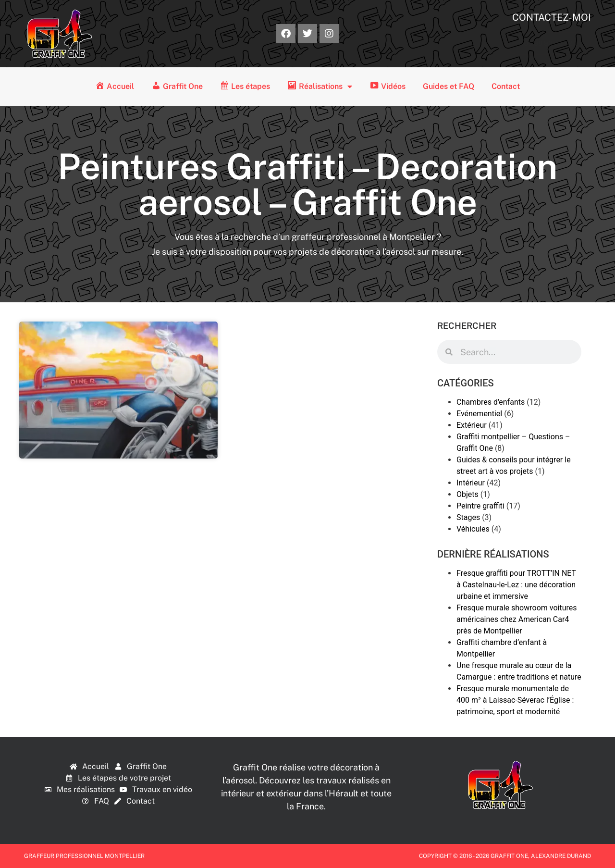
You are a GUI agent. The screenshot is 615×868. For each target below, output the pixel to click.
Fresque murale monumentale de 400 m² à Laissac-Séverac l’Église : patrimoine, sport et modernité (515, 700)
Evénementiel (479, 414)
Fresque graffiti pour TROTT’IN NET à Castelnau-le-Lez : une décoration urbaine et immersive (516, 585)
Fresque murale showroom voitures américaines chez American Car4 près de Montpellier (517, 619)
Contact (506, 86)
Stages (468, 517)
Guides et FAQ (449, 86)
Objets (467, 494)
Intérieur (471, 483)
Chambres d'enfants (491, 402)
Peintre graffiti (480, 506)
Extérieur (472, 425)
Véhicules (473, 529)
